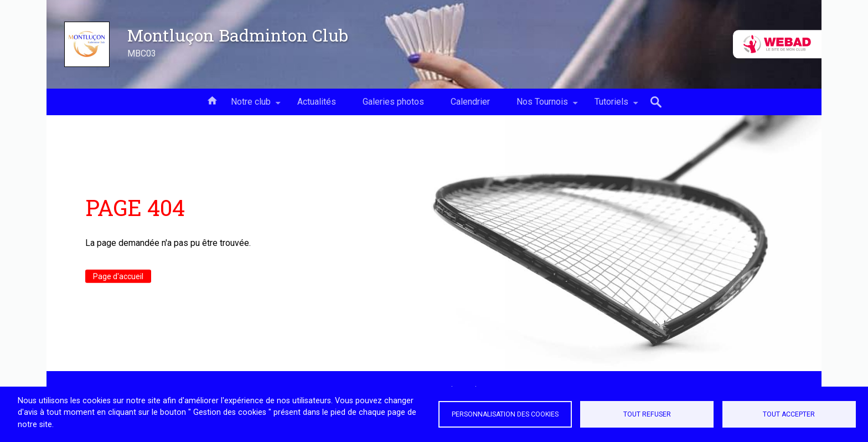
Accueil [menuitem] (212, 100)
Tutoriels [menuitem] (611, 106)
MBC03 (142, 53)
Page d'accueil (118, 276)
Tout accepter (789, 414)
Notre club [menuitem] (251, 106)
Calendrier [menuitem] (470, 102)
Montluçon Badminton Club (238, 35)
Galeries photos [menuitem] (393, 102)
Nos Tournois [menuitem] (542, 106)
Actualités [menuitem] (317, 102)
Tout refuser (647, 414)
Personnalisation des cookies (505, 414)
